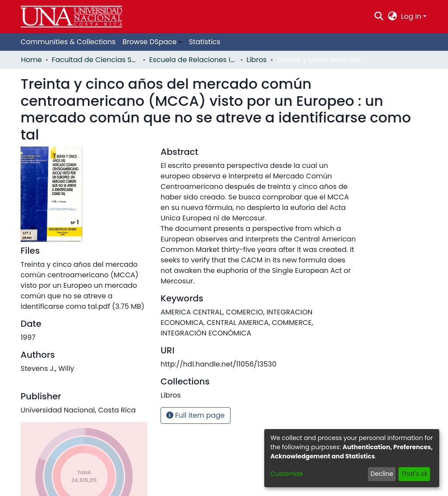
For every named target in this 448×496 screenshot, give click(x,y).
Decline (382, 474)
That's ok (415, 474)
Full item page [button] (196, 415)
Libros (257, 60)
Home (31, 60)
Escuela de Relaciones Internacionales (193, 60)
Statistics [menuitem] (205, 42)
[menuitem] (392, 17)
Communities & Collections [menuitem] (68, 42)
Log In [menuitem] (411, 16)
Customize (287, 474)
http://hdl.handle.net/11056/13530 (219, 364)
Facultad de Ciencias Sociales (95, 60)
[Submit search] (379, 17)
